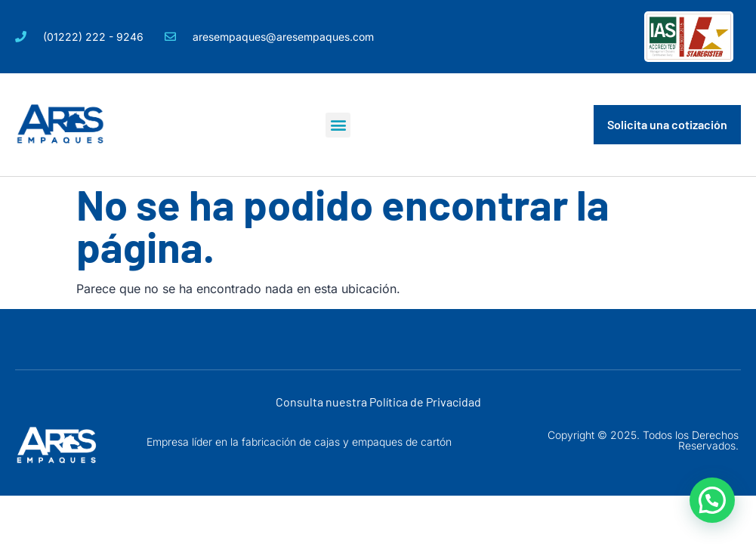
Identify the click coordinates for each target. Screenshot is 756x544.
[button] (338, 125)
